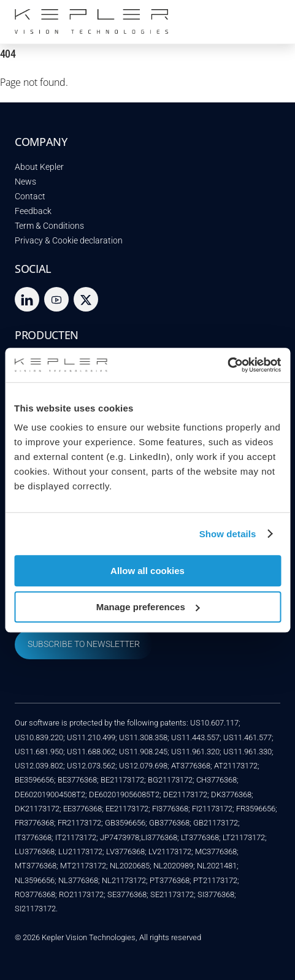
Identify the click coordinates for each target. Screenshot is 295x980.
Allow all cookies (147, 571)
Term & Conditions (49, 226)
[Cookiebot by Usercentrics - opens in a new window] (227, 365)
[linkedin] (27, 299)
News (25, 182)
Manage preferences (148, 607)
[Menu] (268, 17)
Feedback (33, 211)
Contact (30, 197)
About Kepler (39, 167)
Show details (228, 534)
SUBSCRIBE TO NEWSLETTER (84, 644)
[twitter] (86, 299)
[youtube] (56, 299)
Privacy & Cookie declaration (69, 241)
